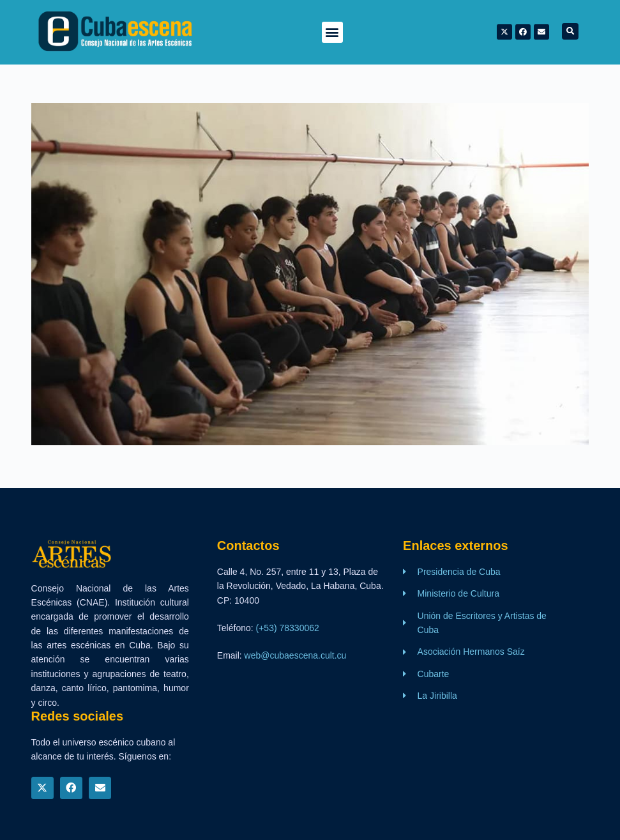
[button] (332, 32)
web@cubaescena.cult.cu (296, 655)
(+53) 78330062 (288, 628)
